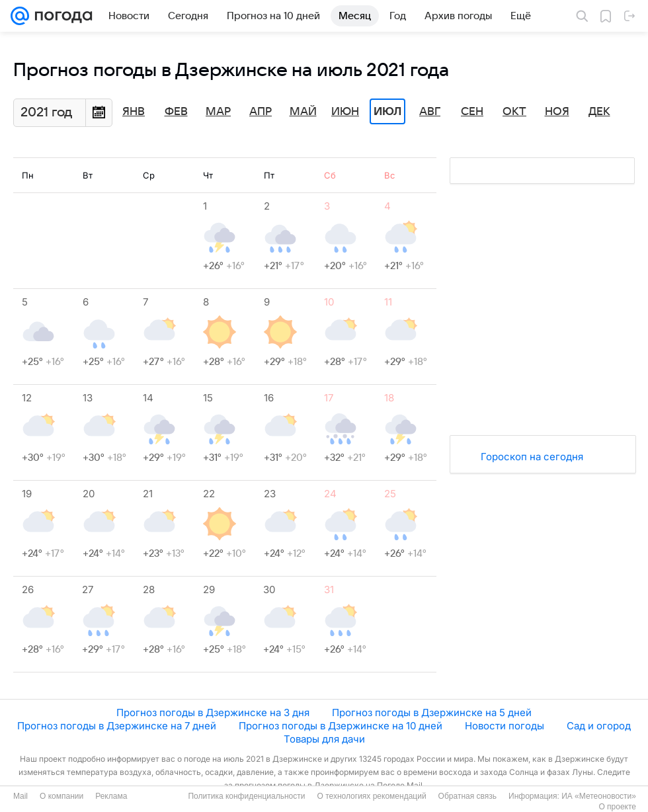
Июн (345, 112)
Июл (387, 112)
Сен (472, 112)
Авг (430, 112)
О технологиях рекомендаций (371, 796)
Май (303, 112)
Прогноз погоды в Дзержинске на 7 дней (117, 726)
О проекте (617, 807)
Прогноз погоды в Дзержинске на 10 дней (341, 726)
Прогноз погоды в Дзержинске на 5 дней (432, 712)
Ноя (557, 112)
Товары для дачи (324, 739)
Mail (20, 796)
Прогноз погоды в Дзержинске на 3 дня (213, 712)
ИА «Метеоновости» (599, 796)
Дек (599, 112)
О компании (61, 796)
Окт (514, 112)
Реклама (111, 796)
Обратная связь (467, 796)
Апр (261, 112)
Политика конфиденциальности (246, 796)
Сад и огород (599, 726)
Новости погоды (505, 726)
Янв (134, 112)
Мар (218, 112)
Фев (176, 112)
